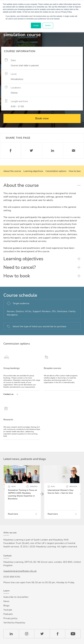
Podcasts (8, 614)
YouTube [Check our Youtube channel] (73, 634)
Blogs (6, 606)
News (6, 601)
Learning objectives (33, 171)
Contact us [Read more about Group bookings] (8, 394)
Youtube (8, 610)
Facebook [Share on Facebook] (10, 151)
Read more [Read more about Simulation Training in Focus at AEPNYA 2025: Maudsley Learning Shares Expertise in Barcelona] (13, 514)
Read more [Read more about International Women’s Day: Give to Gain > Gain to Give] (53, 514)
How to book (75, 171)
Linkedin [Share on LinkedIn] (53, 151)
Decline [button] (48, 25)
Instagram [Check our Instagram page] (27, 634)
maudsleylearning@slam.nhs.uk (20, 571)
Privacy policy (10, 618)
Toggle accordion (79, 185)
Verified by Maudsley (14, 623)
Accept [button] (36, 25)
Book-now (42, 118)
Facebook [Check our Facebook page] (57, 634)
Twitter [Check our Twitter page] (42, 634)
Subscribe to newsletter (16, 597)
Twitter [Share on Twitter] (31, 151)
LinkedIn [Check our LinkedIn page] (11, 634)
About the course (12, 171)
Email (74, 151)
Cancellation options (56, 171)
